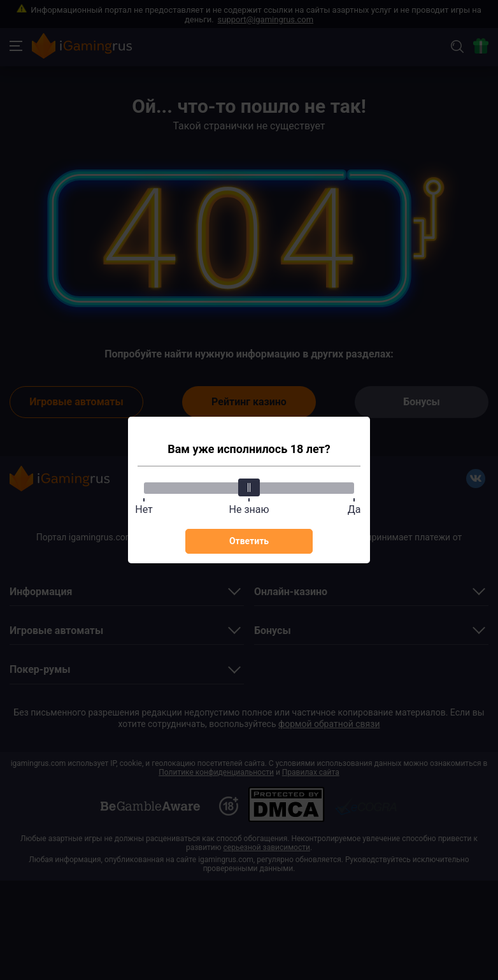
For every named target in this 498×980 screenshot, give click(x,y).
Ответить (249, 541)
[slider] (249, 487)
